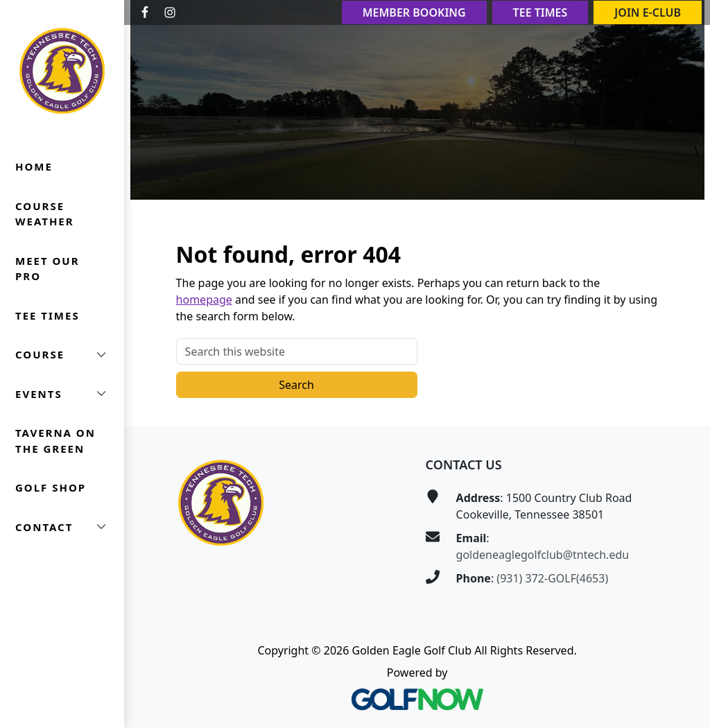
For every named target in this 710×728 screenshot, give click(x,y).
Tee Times (540, 12)
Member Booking (414, 12)
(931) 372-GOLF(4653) (552, 578)
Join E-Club (648, 12)
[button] (62, 355)
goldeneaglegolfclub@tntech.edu (543, 555)
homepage (204, 300)
